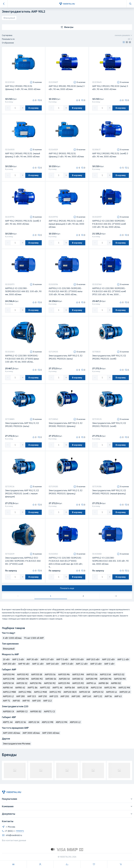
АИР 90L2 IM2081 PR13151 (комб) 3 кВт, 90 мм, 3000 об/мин (110, 155)
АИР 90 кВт (24, 664)
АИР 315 (32, 696)
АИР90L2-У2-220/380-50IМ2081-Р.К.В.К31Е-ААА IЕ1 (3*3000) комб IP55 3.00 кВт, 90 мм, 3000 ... (109, 291)
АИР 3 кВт (109, 664)
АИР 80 (16, 701)
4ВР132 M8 (48, 722)
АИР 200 (65, 696)
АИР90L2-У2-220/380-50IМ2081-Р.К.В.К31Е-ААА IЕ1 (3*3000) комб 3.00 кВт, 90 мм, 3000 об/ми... (109, 224)
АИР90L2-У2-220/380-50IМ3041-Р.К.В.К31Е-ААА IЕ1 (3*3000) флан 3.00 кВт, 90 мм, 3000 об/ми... (22, 359)
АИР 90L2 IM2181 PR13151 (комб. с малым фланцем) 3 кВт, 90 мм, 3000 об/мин (66, 224)
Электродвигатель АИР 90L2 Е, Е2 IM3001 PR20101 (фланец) (66, 492)
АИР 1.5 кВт (18, 659)
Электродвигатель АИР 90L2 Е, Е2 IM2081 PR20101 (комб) (109, 357)
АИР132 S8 (83, 688)
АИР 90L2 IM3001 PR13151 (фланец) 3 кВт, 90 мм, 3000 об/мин (66, 155)
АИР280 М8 (92, 679)
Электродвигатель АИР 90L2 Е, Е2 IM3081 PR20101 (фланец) (66, 425)
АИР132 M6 (110, 688)
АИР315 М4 (78, 674)
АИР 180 (76, 696)
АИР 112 (48, 701)
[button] (124, 43)
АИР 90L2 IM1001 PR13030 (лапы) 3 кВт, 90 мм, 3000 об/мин (110, 88)
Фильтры (67, 27)
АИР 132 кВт (108, 659)
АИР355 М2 (23, 674)
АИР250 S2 (22, 683)
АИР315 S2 (119, 674)
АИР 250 (43, 696)
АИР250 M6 (36, 683)
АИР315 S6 (92, 674)
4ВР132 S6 (21, 722)
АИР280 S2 (78, 679)
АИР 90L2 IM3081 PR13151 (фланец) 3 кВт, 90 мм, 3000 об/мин (23, 88)
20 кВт (6, 659)
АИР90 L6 (91, 683)
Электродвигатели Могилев (17, 744)
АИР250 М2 (50, 683)
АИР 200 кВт (9, 664)
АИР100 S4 (85, 692)
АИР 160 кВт (53, 664)
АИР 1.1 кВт (123, 659)
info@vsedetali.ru (12, 835)
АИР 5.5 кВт (67, 664)
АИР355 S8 (37, 674)
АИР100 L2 (8, 696)
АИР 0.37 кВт (47, 659)
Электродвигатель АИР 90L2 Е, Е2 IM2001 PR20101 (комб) (109, 425)
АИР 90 (26, 701)
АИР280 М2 (37, 679)
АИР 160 (87, 696)
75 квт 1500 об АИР (34, 638)
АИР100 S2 (98, 692)
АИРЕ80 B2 (36, 711)
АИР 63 (118, 696)
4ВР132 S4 (34, 722)
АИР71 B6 (33, 688)
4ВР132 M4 (62, 722)
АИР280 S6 (51, 679)
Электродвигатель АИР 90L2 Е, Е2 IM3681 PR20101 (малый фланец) (109, 492)
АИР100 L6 (112, 692)
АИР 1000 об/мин (11, 733)
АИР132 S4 (96, 688)
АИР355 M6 (64, 674)
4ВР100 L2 (75, 722)
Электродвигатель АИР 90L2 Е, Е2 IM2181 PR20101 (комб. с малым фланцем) (22, 494)
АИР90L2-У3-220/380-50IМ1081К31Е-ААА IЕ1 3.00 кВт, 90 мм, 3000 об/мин (110, 561)
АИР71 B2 (45, 688)
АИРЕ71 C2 (49, 711)
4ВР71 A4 (8, 722)
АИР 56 (108, 696)
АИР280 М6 (106, 679)
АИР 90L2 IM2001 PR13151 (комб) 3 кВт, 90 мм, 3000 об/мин (23, 222)
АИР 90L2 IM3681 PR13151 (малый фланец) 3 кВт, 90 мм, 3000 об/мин (23, 155)
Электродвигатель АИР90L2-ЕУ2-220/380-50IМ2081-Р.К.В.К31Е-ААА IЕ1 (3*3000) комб (23, 561)
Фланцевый (9, 18)
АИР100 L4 (125, 692)
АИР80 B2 (116, 683)
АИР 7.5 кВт (62, 659)
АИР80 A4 (8, 688)
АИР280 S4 (64, 679)
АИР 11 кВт (38, 664)
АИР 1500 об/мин (51, 733)
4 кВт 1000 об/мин (12, 638)
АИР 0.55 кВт (77, 659)
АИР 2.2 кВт (82, 664)
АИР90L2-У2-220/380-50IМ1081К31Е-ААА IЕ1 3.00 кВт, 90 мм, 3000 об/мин (23, 291)
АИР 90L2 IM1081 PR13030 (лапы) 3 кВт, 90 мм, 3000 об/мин (67, 88)
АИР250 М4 (120, 679)
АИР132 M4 (124, 688)
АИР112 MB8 (9, 692)
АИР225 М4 (64, 683)
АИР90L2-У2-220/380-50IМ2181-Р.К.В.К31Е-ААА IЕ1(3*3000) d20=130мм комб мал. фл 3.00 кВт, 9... (66, 562)
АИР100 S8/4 (70, 692)
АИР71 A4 (57, 688)
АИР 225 (54, 696)
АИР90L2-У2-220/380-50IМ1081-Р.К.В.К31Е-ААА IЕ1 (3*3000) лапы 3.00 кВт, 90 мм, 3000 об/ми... (66, 291)
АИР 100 (36, 701)
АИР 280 (21, 696)
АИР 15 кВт (96, 664)
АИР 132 (98, 696)
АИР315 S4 (105, 674)
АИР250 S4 (8, 683)
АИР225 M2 (78, 683)
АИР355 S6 (50, 674)
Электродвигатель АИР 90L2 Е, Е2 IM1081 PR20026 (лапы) (22, 425)
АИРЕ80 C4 (8, 711)
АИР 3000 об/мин (31, 733)
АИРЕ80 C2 (22, 711)
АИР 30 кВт (32, 659)
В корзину (34, 108)
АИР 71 (7, 701)
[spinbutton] (15, 108)
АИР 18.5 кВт (93, 659)
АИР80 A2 (20, 688)
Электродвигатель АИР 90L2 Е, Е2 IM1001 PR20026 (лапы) (66, 357)
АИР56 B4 (70, 688)
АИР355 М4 (9, 674)
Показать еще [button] (67, 588)
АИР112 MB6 (25, 692)
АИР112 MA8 (40, 692)
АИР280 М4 (23, 679)
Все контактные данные (14, 840)
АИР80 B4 (103, 683)
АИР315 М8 (9, 679)
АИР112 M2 (55, 692)
